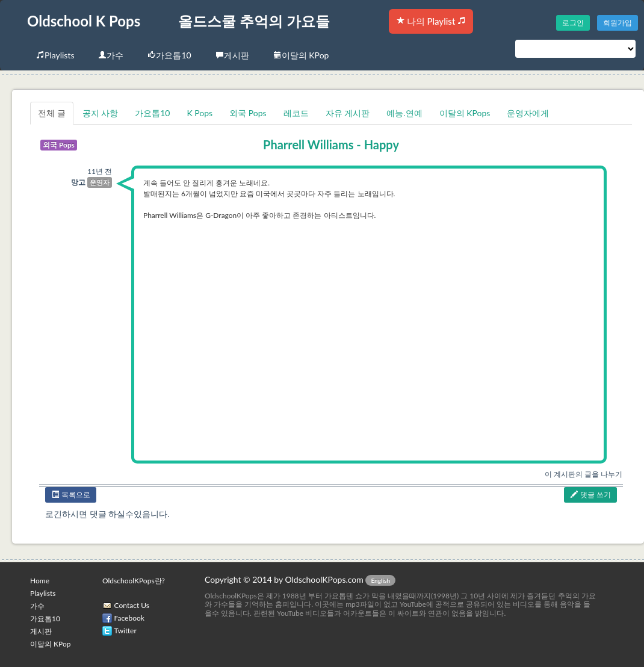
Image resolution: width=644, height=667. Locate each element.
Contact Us (132, 605)
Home (40, 581)
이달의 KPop (301, 55)
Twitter (125, 631)
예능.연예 (404, 113)
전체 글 (52, 113)
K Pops (200, 113)
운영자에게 (528, 113)
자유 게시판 (348, 113)
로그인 (573, 23)
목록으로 (71, 495)
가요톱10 (169, 55)
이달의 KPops (465, 113)
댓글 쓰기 (590, 495)
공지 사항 (101, 113)
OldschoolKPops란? (134, 581)
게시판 (232, 55)
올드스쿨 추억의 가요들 (254, 21)
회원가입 (618, 23)
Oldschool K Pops (84, 21)
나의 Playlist (431, 21)
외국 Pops (248, 113)
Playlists (55, 55)
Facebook (129, 618)
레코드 (296, 113)
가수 (111, 55)
